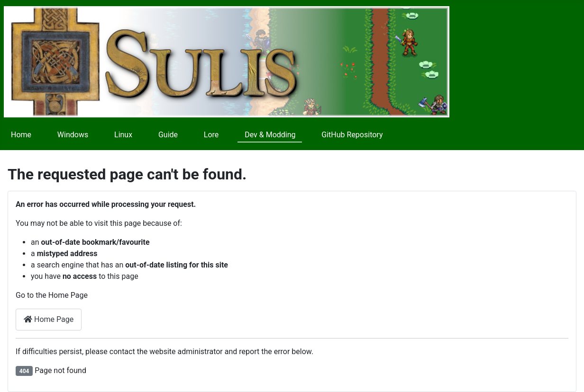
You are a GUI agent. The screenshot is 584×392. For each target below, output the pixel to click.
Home (21, 135)
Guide (168, 135)
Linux (123, 135)
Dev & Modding (270, 135)
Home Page (49, 319)
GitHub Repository (352, 135)
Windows (73, 135)
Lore (211, 135)
